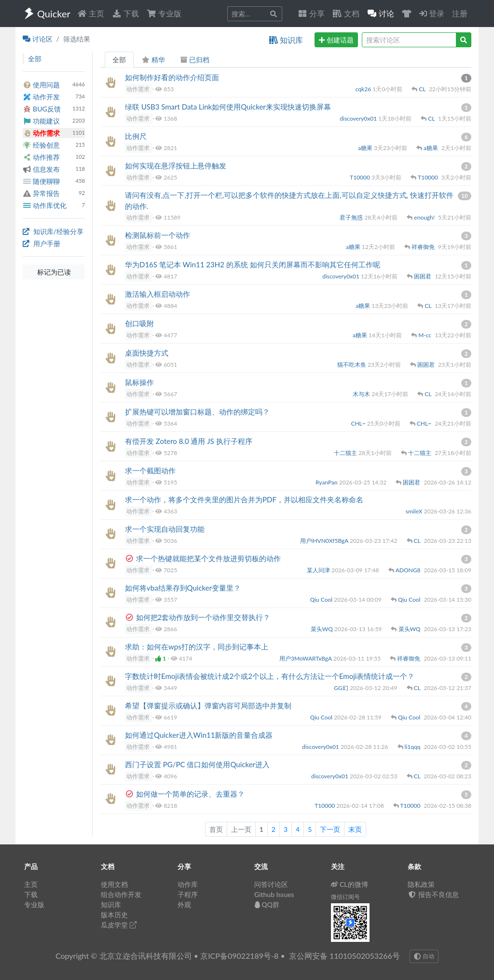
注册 (460, 13)
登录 (432, 13)
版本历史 (114, 915)
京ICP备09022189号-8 (239, 956)
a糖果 (366, 148)
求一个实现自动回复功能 (165, 529)
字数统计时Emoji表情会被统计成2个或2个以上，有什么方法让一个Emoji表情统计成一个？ (270, 676)
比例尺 (136, 136)
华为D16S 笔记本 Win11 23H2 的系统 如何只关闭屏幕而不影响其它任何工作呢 (253, 264)
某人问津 (319, 570)
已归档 (195, 60)
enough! (425, 217)
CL (423, 89)
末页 (355, 829)
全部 (119, 60)
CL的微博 (350, 884)
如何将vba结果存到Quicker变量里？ (183, 588)
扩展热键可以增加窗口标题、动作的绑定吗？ (197, 412)
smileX (415, 511)
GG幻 (342, 688)
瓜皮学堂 (119, 925)
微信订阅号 (345, 897)
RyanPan (327, 482)
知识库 (286, 40)
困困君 (423, 276)
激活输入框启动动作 (158, 294)
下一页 (330, 829)
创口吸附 (139, 323)
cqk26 (364, 89)
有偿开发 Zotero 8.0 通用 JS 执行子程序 (189, 441)
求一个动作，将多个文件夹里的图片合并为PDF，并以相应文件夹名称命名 (244, 499)
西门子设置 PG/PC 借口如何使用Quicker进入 (197, 764)
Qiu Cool (322, 600)
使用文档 (114, 884)
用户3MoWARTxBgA (306, 658)
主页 (91, 13)
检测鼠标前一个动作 (158, 235)
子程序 (188, 894)
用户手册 (41, 243)
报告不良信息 (433, 894)
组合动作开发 (121, 894)
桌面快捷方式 (147, 353)
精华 (153, 60)
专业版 (164, 13)
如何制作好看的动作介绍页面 (172, 77)
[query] (409, 40)
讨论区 (38, 39)
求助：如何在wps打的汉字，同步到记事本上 (197, 647)
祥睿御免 (424, 247)
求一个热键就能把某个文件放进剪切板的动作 (208, 558)
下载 (125, 13)
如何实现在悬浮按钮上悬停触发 (176, 166)
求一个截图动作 (150, 470)
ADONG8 (409, 570)
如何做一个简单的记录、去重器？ (190, 794)
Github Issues (274, 894)
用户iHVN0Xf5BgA (325, 541)
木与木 (362, 394)
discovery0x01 (359, 118)
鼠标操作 (139, 382)
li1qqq (413, 747)
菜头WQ (322, 629)
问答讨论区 (271, 884)
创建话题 (336, 40)
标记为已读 (54, 272)
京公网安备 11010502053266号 (344, 956)
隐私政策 (421, 884)
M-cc (425, 335)
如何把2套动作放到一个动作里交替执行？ (203, 617)
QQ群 (267, 904)
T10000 (361, 177)
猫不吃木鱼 (352, 365)
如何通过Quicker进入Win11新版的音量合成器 (199, 735)
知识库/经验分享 (53, 231)
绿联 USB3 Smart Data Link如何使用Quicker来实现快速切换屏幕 (228, 107)
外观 (184, 904)
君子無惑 (352, 217)
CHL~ (359, 423)
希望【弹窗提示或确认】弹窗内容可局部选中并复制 (208, 705)
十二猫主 (346, 453)
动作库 (188, 884)
